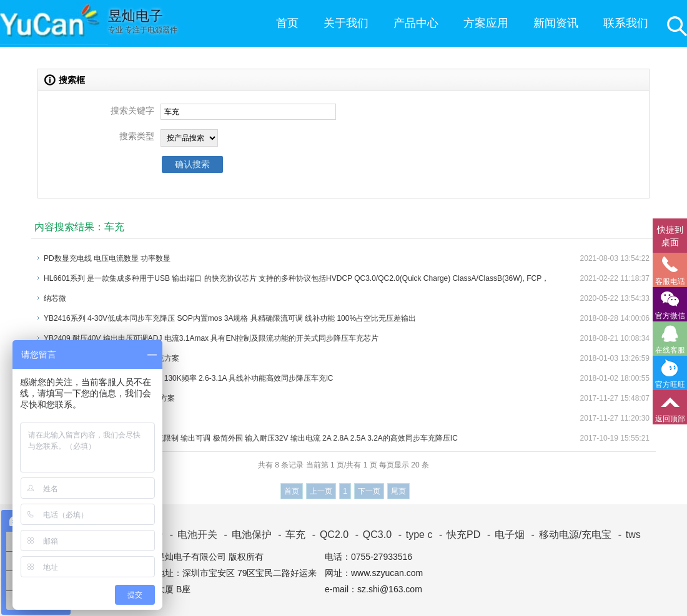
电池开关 (191, 535)
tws (627, 535)
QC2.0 (329, 535)
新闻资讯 (556, 23)
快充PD (458, 535)
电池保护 (245, 535)
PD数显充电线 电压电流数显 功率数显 (107, 258)
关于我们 (346, 23)
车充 (289, 535)
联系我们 (626, 23)
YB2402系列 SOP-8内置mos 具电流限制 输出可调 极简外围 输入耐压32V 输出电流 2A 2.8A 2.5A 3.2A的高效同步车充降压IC (251, 438)
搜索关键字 (132, 110)
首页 (287, 23)
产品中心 (416, 23)
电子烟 (504, 535)
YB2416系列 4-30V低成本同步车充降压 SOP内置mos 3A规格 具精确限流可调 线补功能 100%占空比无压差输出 (230, 318)
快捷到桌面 (670, 236)
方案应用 (486, 23)
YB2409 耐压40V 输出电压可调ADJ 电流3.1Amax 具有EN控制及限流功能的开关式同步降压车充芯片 (211, 338)
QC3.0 (371, 535)
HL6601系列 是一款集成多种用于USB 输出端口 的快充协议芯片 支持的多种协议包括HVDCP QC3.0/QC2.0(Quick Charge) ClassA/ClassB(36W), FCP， (296, 278)
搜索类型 (137, 136)
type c (413, 535)
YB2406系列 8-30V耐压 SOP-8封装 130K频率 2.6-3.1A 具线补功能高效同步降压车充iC (188, 378)
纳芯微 (55, 298)
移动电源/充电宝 (569, 535)
